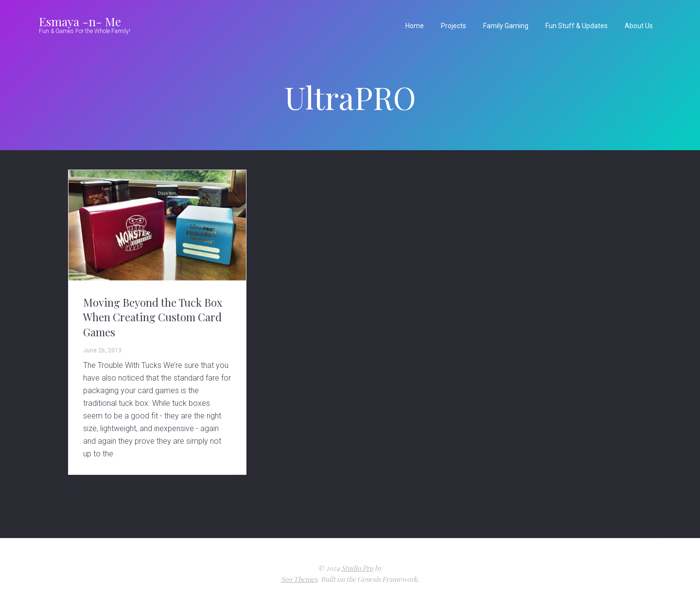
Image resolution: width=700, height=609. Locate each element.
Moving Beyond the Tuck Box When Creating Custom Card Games (153, 317)
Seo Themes (299, 579)
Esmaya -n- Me (80, 21)
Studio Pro (357, 568)
